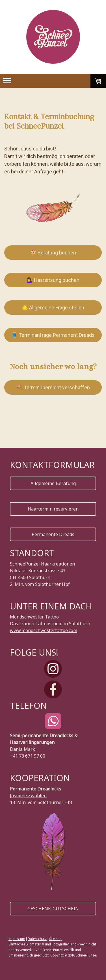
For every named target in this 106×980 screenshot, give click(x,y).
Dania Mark (22, 749)
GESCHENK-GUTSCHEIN (53, 909)
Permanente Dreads (53, 534)
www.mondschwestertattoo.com (44, 630)
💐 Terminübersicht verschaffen (53, 387)
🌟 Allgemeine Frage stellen (53, 308)
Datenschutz (37, 939)
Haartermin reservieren (53, 509)
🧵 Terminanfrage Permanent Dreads (53, 335)
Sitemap (55, 939)
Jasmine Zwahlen (28, 796)
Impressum (17, 939)
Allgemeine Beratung (53, 483)
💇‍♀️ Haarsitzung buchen (53, 280)
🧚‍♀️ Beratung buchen (53, 253)
